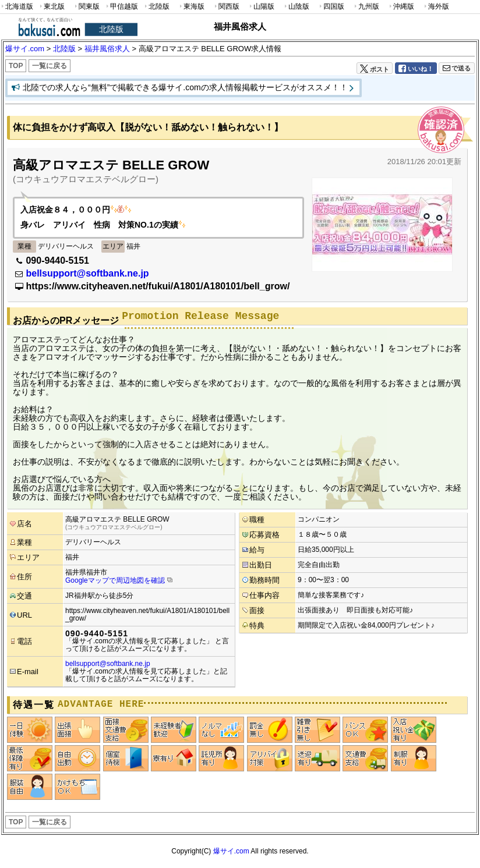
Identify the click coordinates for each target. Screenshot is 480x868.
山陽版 (261, 7)
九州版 (366, 7)
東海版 (191, 7)
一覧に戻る (50, 66)
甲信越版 (121, 7)
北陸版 (156, 7)
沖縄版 (401, 7)
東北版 (51, 7)
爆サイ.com (231, 851)
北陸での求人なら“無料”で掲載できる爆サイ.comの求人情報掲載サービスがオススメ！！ (185, 87)
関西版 (226, 7)
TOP (16, 66)
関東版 (86, 7)
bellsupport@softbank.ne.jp (87, 273)
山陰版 (296, 7)
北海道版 (17, 7)
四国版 (331, 7)
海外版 (436, 7)
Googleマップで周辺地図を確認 (115, 580)
